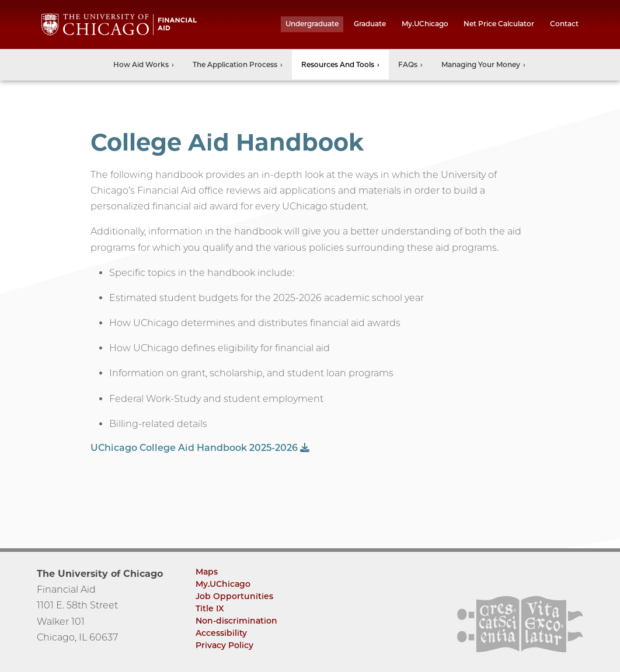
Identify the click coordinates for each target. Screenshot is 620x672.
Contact (564, 24)
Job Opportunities (234, 596)
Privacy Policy (224, 645)
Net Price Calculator (499, 24)
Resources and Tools (338, 64)
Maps (207, 572)
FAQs (408, 64)
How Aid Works (141, 64)
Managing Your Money (481, 64)
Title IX (210, 608)
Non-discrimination (236, 621)
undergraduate (312, 24)
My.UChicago (425, 24)
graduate (370, 24)
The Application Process (235, 64)
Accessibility (221, 633)
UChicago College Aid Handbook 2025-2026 (200, 448)
